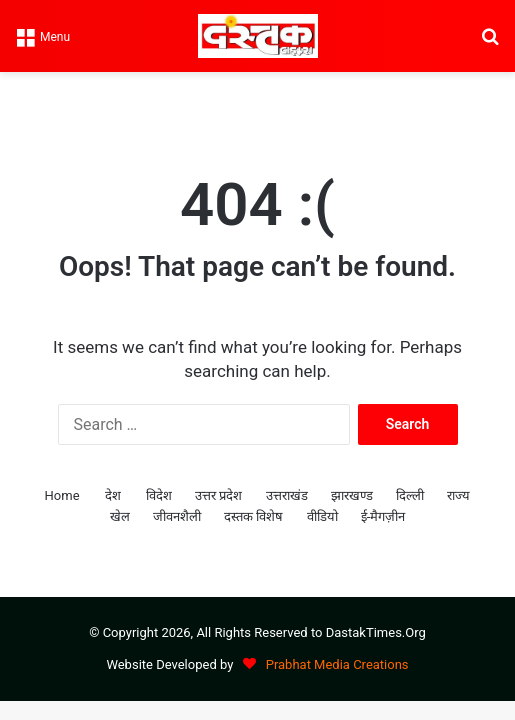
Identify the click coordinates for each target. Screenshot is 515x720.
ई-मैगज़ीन (383, 516)
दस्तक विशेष (253, 516)
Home (62, 495)
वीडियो (322, 516)
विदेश (159, 495)
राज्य (458, 495)
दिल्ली (410, 495)
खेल (120, 516)
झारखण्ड (352, 495)
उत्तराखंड (287, 495)
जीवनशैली (177, 516)
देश (113, 495)
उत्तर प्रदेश (218, 495)
